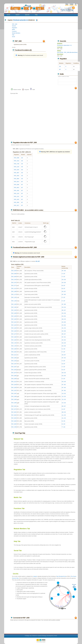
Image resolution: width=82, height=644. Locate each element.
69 (62, 286)
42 (62, 409)
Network (14, 26)
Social (14, 37)
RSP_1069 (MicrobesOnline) (71, 52)
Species (27, 15)
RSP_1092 (17, 191)
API (76, 4)
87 (62, 297)
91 (62, 349)
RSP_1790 (17, 164)
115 (62, 394)
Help (36, 15)
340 (65, 376)
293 (65, 271)
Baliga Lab (29, 636)
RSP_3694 (17, 179)
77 (62, 427)
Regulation (15, 28)
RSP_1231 (17, 196)
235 (65, 343)
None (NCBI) (60, 52)
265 (62, 310)
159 (62, 355)
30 (62, 364)
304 (65, 340)
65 (62, 370)
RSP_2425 (17, 170)
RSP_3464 (17, 176)
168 (62, 319)
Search (18, 15)
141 (62, 415)
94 (62, 421)
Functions (14, 31)
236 (65, 313)
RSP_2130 (17, 167)
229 (62, 373)
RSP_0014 (17, 182)
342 (65, 358)
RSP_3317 (17, 205)
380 (65, 304)
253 (65, 316)
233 (60, 66)
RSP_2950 (17, 202)
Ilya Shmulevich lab (61, 576)
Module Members (16, 33)
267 (60, 69)
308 (65, 331)
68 (62, 289)
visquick (35, 576)
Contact (71, 4)
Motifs (13, 29)
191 (62, 328)
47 (62, 274)
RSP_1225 (17, 194)
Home (8, 15)
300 (65, 322)
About (67, 4)
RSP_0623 (17, 188)
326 (65, 280)
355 (65, 294)
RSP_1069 (15, 24)
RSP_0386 (17, 158)
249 (65, 382)
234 (65, 307)
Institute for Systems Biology (39, 636)
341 (65, 337)
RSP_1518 (17, 161)
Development (50, 636)
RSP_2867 (17, 173)
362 (65, 385)
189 (62, 412)
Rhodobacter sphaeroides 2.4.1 (21, 20)
